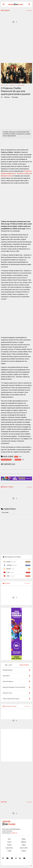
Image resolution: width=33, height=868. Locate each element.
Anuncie (24, 851)
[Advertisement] (16, 44)
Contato (9, 851)
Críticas (24, 845)
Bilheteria (24, 842)
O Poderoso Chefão (20, 85)
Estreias (9, 845)
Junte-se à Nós (24, 848)
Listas (4, 802)
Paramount (12, 85)
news (7, 85)
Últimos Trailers (7, 487)
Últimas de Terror (10, 706)
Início (2, 85)
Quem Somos (9, 848)
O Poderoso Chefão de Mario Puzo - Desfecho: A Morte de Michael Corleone (16, 173)
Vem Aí (9, 842)
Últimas (6, 583)
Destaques (5, 10)
